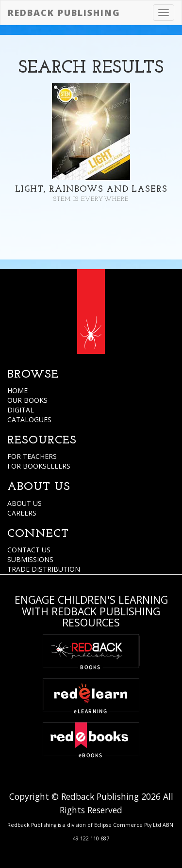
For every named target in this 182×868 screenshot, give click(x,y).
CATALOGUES (29, 419)
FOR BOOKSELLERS (39, 466)
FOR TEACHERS (32, 456)
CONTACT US (29, 550)
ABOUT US (25, 503)
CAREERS (22, 513)
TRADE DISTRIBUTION (44, 569)
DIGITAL (21, 410)
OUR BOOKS (27, 400)
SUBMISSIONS (30, 559)
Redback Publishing (64, 13)
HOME (17, 390)
